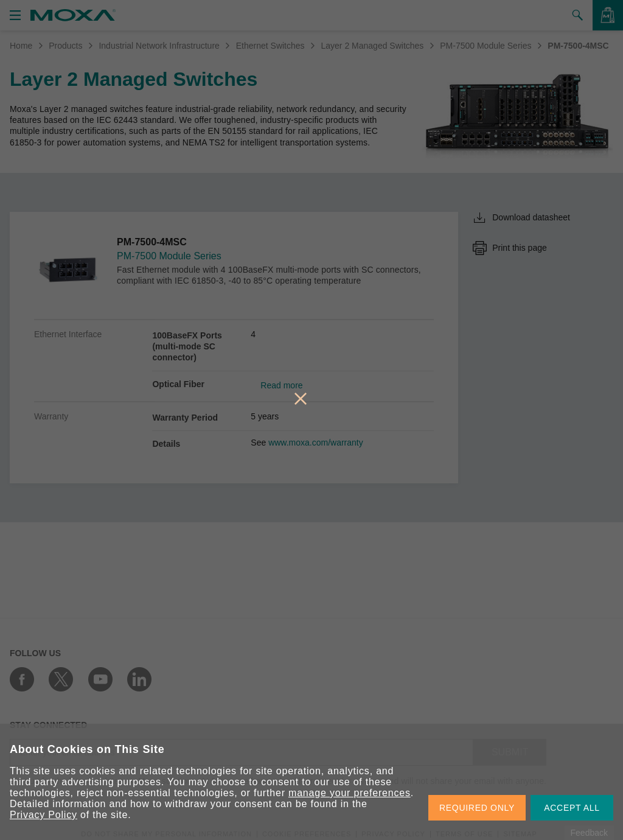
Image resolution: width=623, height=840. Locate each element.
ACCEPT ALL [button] (572, 808)
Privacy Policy (44, 815)
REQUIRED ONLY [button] (477, 808)
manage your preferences (350, 793)
